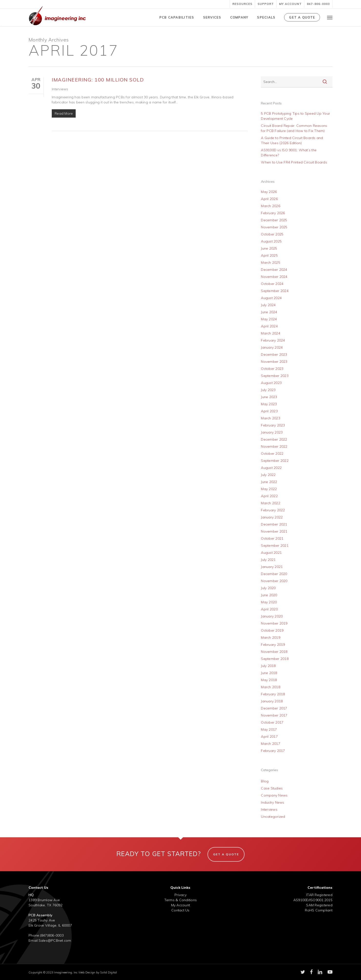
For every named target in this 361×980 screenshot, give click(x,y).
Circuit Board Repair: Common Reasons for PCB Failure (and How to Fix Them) (294, 128)
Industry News (273, 802)
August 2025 (271, 241)
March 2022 (271, 503)
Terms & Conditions (181, 900)
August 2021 (271, 553)
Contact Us (180, 910)
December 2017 (274, 708)
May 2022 (269, 489)
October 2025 (272, 234)
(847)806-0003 (52, 935)
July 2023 (268, 390)
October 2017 (272, 722)
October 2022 (272, 454)
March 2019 (271, 637)
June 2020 (269, 595)
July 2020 (268, 588)
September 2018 (275, 659)
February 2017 (273, 751)
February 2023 (273, 425)
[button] (330, 17)
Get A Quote (226, 854)
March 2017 (271, 744)
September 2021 (275, 546)
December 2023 (274, 354)
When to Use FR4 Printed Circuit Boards (294, 162)
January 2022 (272, 517)
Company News (274, 795)
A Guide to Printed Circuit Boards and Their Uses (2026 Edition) (292, 140)
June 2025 (269, 248)
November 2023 (274, 362)
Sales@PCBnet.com (55, 940)
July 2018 (268, 666)
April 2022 (269, 496)
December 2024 (274, 270)
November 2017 (274, 715)
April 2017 (269, 737)
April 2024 (269, 326)
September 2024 (275, 291)
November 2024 (274, 277)
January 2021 (272, 567)
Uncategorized (273, 817)
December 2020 (274, 574)
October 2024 (272, 284)
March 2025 (271, 263)
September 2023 (275, 376)
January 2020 (272, 616)
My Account (181, 905)
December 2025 (274, 220)
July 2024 (268, 305)
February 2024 (273, 340)
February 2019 (273, 645)
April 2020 (269, 609)
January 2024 (272, 347)
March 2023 (271, 418)
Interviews (60, 89)
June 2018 (269, 673)
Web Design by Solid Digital (98, 972)
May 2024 (269, 319)
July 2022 (268, 475)
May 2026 (269, 192)
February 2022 (273, 510)
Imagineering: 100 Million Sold (98, 80)
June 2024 (269, 312)
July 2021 (268, 560)
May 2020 (269, 602)
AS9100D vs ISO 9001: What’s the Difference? (289, 153)
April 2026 (269, 199)
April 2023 (269, 411)
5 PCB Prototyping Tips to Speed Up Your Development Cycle (295, 116)
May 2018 (269, 680)
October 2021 (272, 538)
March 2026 (271, 206)
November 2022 (274, 446)
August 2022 (271, 468)
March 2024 (271, 333)
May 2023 (269, 404)
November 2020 (274, 581)
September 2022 (275, 461)
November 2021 (274, 531)
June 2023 (269, 397)
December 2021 (274, 524)
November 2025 (274, 227)
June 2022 (269, 482)
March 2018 (271, 687)
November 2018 (274, 652)
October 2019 (272, 630)
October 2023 (272, 369)
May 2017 (269, 729)
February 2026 (273, 213)
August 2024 (271, 298)
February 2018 (273, 694)
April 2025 (269, 255)
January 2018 (272, 701)
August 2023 (271, 383)
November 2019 (274, 623)
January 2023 (272, 432)
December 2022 (274, 439)
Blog (265, 781)
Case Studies (272, 788)
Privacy (180, 895)
